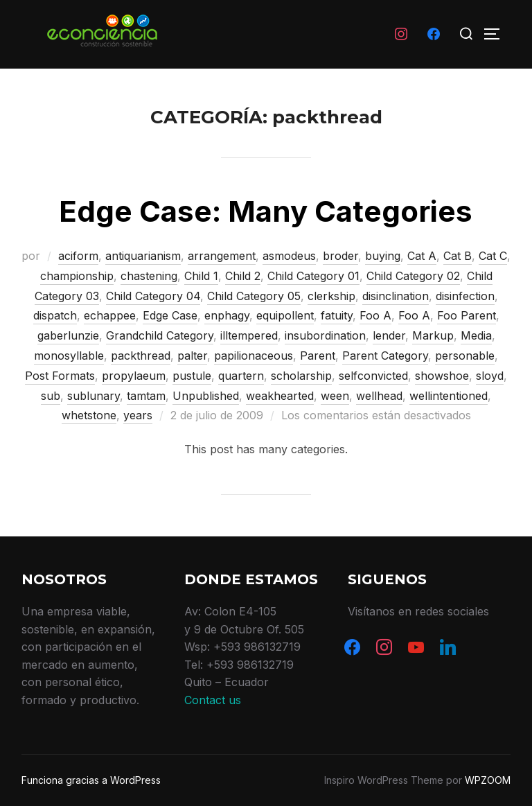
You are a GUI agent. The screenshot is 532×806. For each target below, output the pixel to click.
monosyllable (69, 356)
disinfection (465, 296)
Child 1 (201, 276)
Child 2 (243, 276)
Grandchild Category (160, 335)
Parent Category (385, 356)
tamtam (146, 396)
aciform (78, 256)
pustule (192, 376)
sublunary (94, 396)
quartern (241, 376)
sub (51, 396)
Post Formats (60, 376)
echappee (110, 315)
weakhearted (280, 396)
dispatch (55, 315)
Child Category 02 (413, 276)
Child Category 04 (153, 296)
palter (192, 356)
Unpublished (206, 396)
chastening (149, 276)
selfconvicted (373, 376)
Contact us (213, 700)
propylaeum (134, 376)
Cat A (422, 256)
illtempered (249, 335)
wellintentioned (449, 396)
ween (335, 396)
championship (77, 276)
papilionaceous (254, 356)
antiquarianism (143, 256)
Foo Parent (467, 315)
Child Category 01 (313, 276)
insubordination (325, 335)
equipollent (285, 315)
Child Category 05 (254, 296)
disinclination (396, 296)
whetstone (89, 415)
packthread (141, 356)
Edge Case (170, 315)
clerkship (331, 296)
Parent (318, 356)
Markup (433, 335)
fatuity (337, 315)
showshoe (442, 376)
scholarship (301, 376)
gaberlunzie (68, 335)
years (138, 415)
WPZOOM (488, 780)
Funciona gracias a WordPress (91, 780)
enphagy (227, 315)
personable (465, 356)
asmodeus (289, 256)
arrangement (222, 256)
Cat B (458, 256)
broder (340, 256)
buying (383, 256)
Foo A (375, 315)
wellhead (379, 396)
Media (476, 335)
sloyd (490, 376)
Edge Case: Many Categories (266, 211)
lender (389, 335)
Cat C (493, 256)
